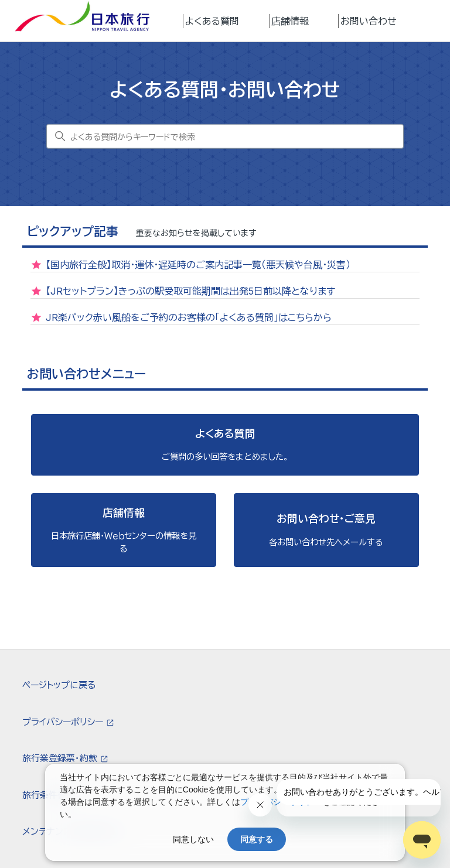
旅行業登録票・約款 (61, 758)
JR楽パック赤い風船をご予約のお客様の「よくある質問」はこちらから (189, 317)
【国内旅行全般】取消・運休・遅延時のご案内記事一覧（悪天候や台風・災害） (198, 265)
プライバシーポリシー (64, 722)
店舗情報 (290, 21)
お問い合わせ (369, 21)
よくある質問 (212, 21)
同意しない (193, 839)
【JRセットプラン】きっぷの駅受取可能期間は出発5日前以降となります (190, 291)
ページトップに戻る (59, 685)
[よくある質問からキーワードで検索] (225, 136)
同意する (257, 839)
